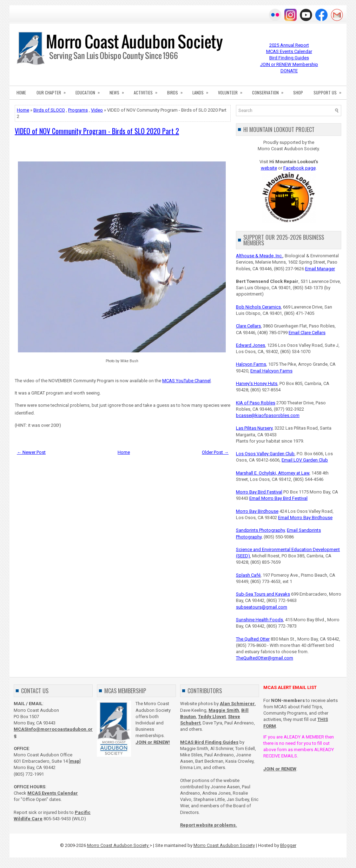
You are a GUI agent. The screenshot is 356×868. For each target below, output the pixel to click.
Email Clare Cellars (307, 333)
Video (97, 110)
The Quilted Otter (253, 639)
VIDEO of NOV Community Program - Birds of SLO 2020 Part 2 (97, 131)
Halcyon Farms (251, 364)
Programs (78, 110)
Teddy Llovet (212, 717)
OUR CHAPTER (53, 91)
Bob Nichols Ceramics (258, 307)
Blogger (288, 845)
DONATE (289, 71)
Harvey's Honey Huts (257, 383)
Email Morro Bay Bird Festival (278, 498)
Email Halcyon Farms (271, 371)
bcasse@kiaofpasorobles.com (268, 415)
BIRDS (177, 91)
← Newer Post (31, 452)
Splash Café (248, 575)
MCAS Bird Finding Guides (209, 742)
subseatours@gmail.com (262, 607)
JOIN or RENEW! (153, 742)
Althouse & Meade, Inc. (259, 256)
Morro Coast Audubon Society (118, 845)
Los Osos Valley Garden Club (265, 454)
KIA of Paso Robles (256, 403)
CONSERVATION (270, 91)
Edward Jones (250, 345)
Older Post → (215, 452)
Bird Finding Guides (289, 58)
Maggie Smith (224, 710)
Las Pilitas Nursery (254, 428)
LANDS (203, 91)
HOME (21, 92)
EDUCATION (90, 91)
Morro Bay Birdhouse (257, 511)
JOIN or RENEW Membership (289, 64)
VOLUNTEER (232, 91)
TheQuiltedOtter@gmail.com (265, 658)
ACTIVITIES (148, 91)
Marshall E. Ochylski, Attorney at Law (273, 473)
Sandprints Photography (260, 530)
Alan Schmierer (237, 704)
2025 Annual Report (289, 45)
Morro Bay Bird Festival (259, 492)
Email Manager (320, 269)
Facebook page (299, 168)
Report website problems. (209, 825)
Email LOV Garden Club (305, 460)
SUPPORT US (330, 91)
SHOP (298, 92)
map (75, 761)
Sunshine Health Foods (259, 620)
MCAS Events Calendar (289, 51)
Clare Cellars (248, 326)
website (269, 168)
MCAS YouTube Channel (186, 381)
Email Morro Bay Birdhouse (305, 518)
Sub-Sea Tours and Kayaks (263, 594)
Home (23, 110)
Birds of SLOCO (49, 110)
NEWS (119, 91)
